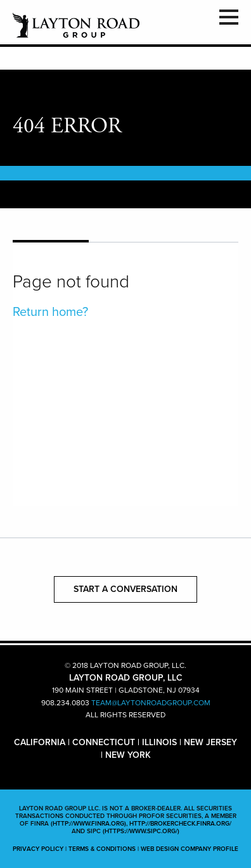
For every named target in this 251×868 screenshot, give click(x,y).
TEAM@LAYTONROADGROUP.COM (151, 703)
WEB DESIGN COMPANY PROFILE (190, 849)
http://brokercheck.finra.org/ (180, 824)
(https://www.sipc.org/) (141, 831)
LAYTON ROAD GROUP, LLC (76, 25)
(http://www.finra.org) (88, 824)
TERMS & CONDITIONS (102, 849)
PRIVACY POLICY (38, 849)
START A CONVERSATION (125, 589)
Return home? (50, 312)
